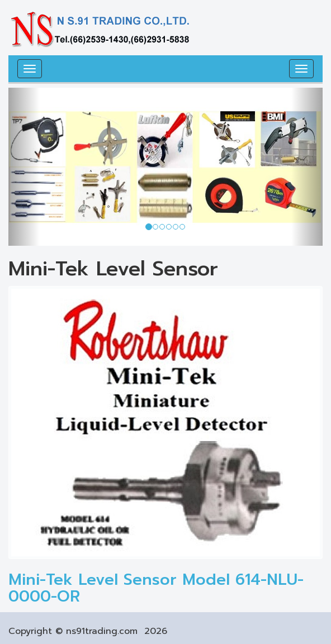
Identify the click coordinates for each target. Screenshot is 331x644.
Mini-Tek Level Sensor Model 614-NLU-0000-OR (156, 588)
